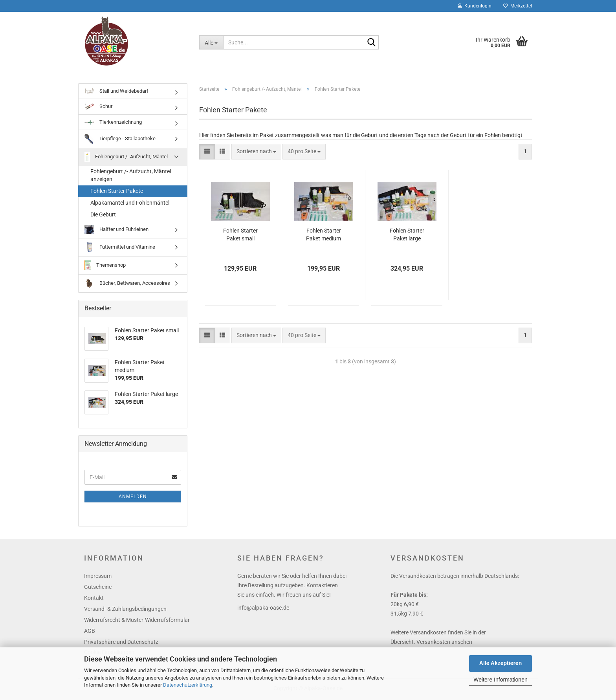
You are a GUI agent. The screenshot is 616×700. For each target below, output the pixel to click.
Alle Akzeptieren (500, 663)
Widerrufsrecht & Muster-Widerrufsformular (137, 621)
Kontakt (94, 599)
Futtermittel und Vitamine (120, 248)
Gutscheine (98, 588)
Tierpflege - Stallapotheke (120, 140)
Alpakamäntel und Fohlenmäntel (130, 204)
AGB (90, 632)
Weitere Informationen (500, 680)
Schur (98, 108)
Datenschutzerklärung (188, 685)
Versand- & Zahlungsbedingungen (125, 610)
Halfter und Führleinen (116, 231)
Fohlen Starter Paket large (407, 236)
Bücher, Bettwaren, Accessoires (127, 285)
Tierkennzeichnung (113, 123)
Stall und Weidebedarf (116, 93)
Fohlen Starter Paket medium (324, 236)
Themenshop (105, 267)
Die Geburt (103, 216)
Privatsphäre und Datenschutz (121, 643)
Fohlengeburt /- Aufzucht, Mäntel (126, 159)
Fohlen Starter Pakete (117, 192)
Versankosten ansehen (444, 643)
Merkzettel (518, 6)
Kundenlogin (475, 6)
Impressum (98, 577)
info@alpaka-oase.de (263, 609)
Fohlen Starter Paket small (240, 236)
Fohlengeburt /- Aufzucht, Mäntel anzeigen (131, 177)
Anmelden (133, 498)
